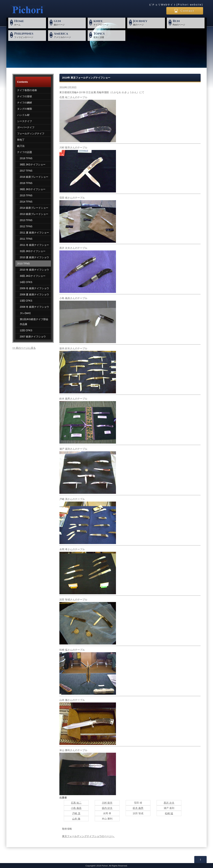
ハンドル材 (23, 115)
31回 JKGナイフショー (33, 251)
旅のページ (149, 22)
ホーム (30, 22)
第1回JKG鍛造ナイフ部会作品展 (34, 322)
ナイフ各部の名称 (27, 90)
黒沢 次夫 (169, 803)
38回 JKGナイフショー (33, 164)
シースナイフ (25, 121)
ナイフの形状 (25, 96)
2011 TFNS (26, 239)
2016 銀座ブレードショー (34, 177)
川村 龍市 (107, 803)
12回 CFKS (26, 330)
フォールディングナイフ (31, 134)
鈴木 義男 (138, 808)
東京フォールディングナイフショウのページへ (88, 836)
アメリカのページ (69, 35)
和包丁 (21, 140)
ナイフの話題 (25, 152)
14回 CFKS (26, 282)
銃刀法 (21, 146)
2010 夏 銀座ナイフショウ (34, 257)
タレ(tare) (25, 313)
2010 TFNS (23, 264)
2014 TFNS (26, 202)
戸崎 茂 (76, 813)
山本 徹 (76, 819)
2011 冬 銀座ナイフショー (34, 245)
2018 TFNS (26, 158)
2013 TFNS (26, 220)
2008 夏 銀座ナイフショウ (34, 294)
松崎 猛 (169, 813)
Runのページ (188, 22)
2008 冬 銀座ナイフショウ (34, 307)
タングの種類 (25, 109)
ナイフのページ (109, 22)
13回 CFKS (26, 301)
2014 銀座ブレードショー (34, 208)
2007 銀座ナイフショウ (33, 337)
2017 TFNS (26, 171)
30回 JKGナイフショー (33, 276)
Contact (187, 11)
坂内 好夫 (107, 808)
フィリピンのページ (30, 35)
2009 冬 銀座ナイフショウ (34, 288)
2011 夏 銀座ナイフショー (34, 233)
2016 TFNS (26, 183)
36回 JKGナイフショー (33, 189)
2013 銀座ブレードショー (34, 214)
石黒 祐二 (76, 803)
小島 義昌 (76, 808)
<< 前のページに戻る (24, 348)
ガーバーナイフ (26, 127)
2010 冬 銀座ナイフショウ (34, 270)
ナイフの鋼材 (25, 103)
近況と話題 (109, 35)
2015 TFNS (26, 195)
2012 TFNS (26, 226)
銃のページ (69, 22)
